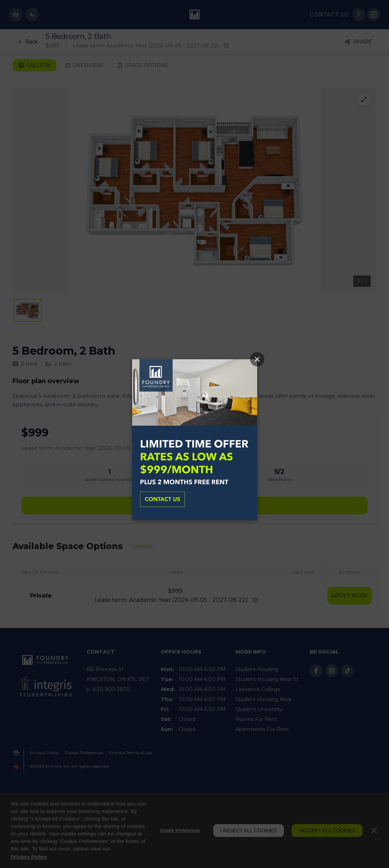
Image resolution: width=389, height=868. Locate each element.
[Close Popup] (257, 359)
